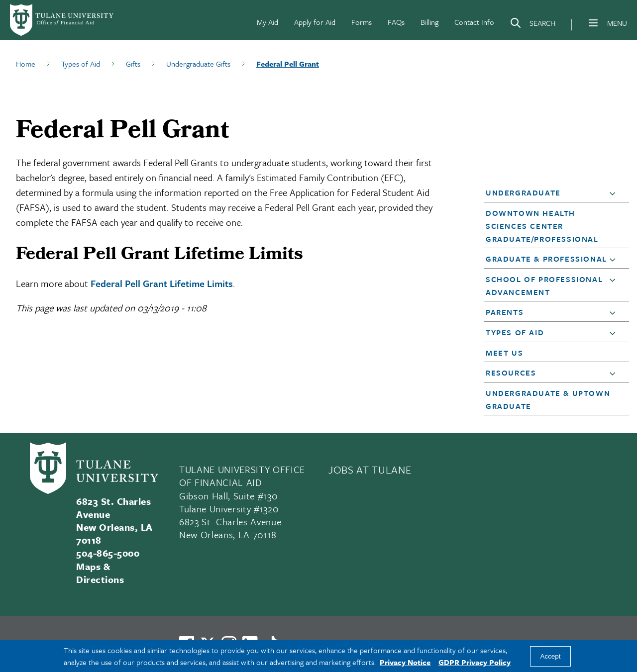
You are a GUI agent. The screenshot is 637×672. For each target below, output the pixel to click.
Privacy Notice (405, 662)
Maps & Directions (100, 573)
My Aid (267, 22)
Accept (551, 656)
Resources (511, 373)
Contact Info (474, 22)
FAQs (396, 22)
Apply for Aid (315, 22)
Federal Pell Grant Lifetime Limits (162, 283)
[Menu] (593, 23)
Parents (505, 312)
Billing (429, 22)
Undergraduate (523, 192)
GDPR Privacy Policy (475, 662)
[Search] (532, 25)
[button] (615, 193)
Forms (362, 22)
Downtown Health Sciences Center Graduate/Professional (542, 226)
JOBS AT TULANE (370, 470)
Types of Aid (515, 332)
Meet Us (504, 353)
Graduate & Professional (546, 259)
